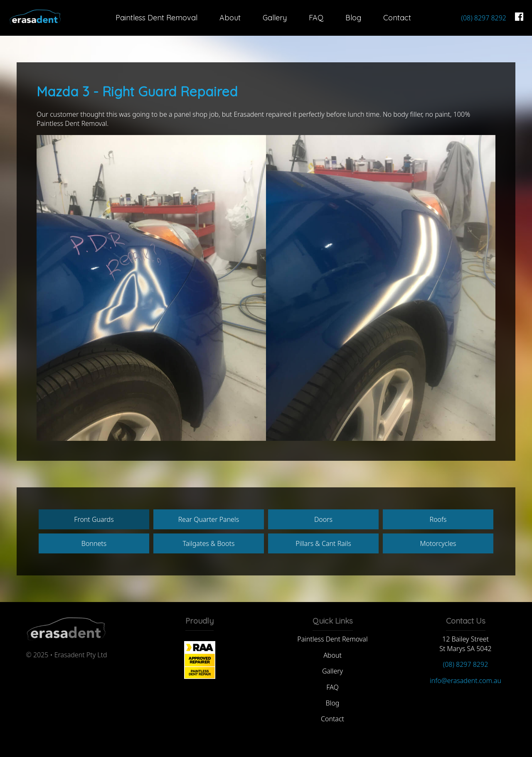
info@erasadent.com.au (465, 681)
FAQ (316, 18)
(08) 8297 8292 (484, 18)
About (230, 18)
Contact (397, 18)
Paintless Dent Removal (156, 18)
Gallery (275, 18)
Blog (353, 18)
